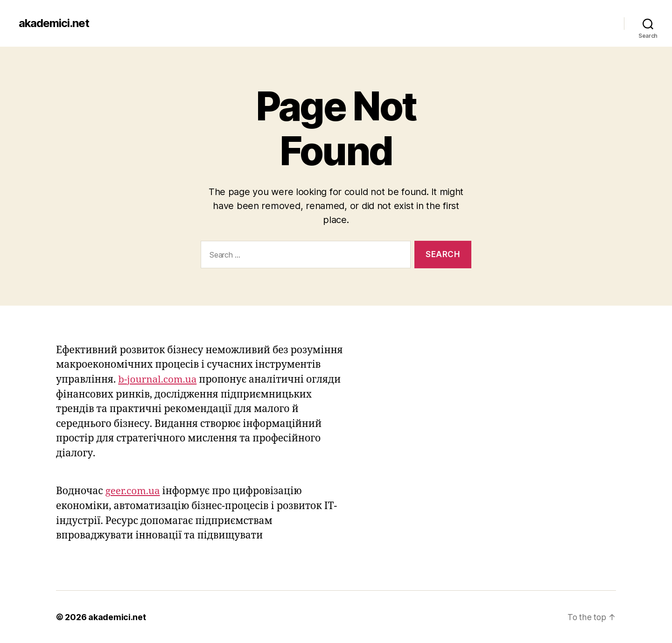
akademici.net (54, 23)
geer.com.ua (133, 491)
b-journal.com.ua (158, 380)
